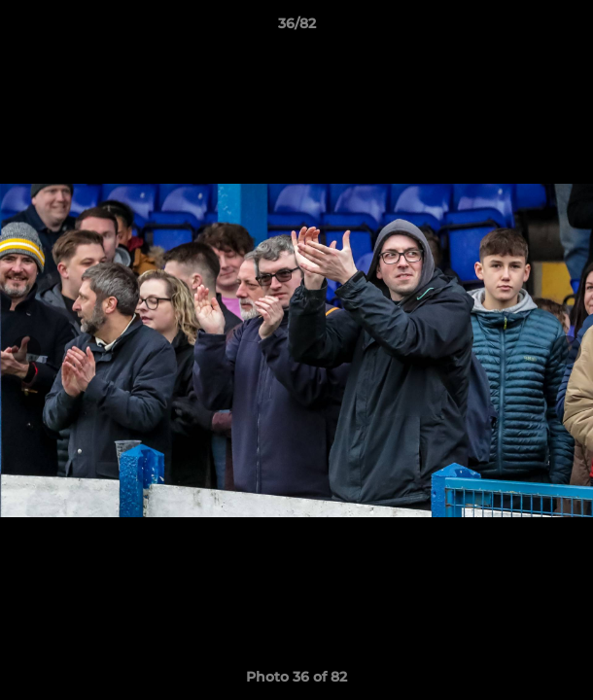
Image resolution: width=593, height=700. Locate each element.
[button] (570, 28)
